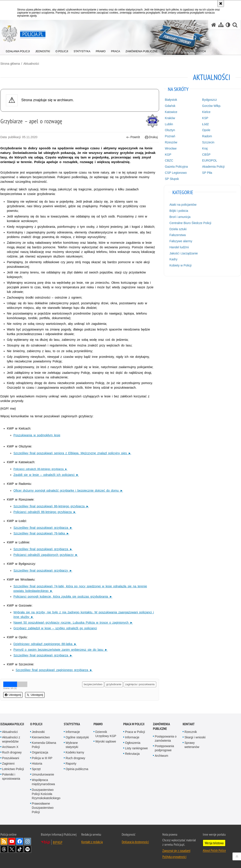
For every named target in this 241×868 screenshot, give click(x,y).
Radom (207, 136)
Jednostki (38, 732)
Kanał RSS (4, 841)
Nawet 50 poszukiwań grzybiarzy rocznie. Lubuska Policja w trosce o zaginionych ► (73, 623)
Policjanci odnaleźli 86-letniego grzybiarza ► (45, 512)
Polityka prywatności (174, 857)
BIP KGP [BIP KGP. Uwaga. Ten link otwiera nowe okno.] (58, 842)
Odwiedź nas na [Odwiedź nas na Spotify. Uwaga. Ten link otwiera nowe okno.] (28, 849)
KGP (168, 155)
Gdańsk (170, 106)
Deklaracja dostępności (135, 842)
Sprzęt (36, 769)
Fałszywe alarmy (181, 241)
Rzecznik (191, 732)
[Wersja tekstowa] (228, 25)
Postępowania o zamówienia (166, 738)
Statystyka (72, 724)
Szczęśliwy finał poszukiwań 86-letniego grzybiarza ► (51, 506)
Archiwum (161, 756)
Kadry (173, 259)
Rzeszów (171, 142)
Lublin (169, 124)
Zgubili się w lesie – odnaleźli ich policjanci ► (46, 475)
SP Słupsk (172, 179)
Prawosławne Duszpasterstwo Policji (43, 808)
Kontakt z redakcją (92, 842)
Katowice (171, 112)
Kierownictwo (41, 737)
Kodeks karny (75, 752)
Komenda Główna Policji (44, 745)
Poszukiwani (11, 758)
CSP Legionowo (176, 173)
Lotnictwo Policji (13, 769)
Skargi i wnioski (195, 737)
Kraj (205, 148)
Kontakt (189, 724)
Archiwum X (10, 747)
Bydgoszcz (210, 100)
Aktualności (31, 64)
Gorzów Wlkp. (212, 106)
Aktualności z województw (11, 739)
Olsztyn (170, 130)
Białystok (171, 100)
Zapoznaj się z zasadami (176, 851)
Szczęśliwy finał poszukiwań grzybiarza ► (43, 528)
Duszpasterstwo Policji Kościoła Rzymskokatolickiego (46, 794)
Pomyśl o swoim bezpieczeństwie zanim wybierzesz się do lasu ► (61, 650)
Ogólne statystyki (77, 737)
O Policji (36, 724)
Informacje (73, 732)
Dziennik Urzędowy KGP (106, 734)
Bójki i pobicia (179, 211)
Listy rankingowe (136, 748)
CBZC (169, 160)
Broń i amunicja (180, 217)
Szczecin (208, 142)
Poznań (170, 136)
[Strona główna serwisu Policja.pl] (214, 25)
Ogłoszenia (133, 743)
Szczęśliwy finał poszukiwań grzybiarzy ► (43, 571)
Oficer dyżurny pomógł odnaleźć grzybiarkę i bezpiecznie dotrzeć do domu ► (68, 491)
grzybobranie (114, 684)
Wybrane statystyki (72, 745)
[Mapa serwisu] (221, 25)
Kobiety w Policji (180, 265)
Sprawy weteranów (192, 745)
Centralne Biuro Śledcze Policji (190, 223)
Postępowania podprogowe (164, 748)
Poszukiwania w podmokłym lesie (37, 435)
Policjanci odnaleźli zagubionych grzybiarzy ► (46, 555)
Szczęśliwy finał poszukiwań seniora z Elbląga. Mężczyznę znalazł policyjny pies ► (72, 453)
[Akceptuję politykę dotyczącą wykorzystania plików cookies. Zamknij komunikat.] (221, 3)
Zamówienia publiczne (161, 726)
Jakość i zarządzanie (184, 253)
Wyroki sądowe (106, 741)
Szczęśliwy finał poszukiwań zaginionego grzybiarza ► (54, 670)
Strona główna (10, 64)
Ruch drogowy (12, 752)
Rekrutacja (132, 754)
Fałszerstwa (178, 235)
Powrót (133, 137)
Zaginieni (8, 764)
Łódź (205, 124)
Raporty (71, 764)
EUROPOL (210, 160)
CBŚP (206, 155)
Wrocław (171, 148)
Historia (37, 764)
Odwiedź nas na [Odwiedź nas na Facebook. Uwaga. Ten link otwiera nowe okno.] (20, 841)
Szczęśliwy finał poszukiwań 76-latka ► (41, 533)
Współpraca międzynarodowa (43, 782)
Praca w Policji (134, 724)
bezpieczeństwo (93, 684)
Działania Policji (12, 724)
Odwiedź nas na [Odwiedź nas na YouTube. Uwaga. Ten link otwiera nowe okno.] (12, 841)
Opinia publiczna (77, 769)
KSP (205, 118)
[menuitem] (18, 50)
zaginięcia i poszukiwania (140, 684)
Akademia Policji (213, 167)
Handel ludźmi (179, 247)
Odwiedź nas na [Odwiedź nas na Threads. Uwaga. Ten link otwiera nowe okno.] (4, 849)
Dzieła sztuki (178, 229)
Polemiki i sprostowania (11, 777)
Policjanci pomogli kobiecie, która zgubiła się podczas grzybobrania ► (63, 597)
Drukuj (151, 137)
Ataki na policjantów (183, 205)
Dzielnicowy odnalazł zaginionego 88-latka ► (45, 644)
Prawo (98, 724)
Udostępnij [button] (13, 695)
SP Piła (207, 173)
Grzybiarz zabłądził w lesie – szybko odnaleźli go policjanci (55, 628)
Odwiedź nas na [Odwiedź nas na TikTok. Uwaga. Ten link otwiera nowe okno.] (20, 849)
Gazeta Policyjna (176, 167)
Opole (206, 130)
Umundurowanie (43, 774)
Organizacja (40, 752)
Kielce (206, 112)
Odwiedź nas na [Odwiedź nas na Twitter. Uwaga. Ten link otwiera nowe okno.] (12, 849)
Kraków (170, 118)
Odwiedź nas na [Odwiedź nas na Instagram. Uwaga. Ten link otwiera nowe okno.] (28, 841)
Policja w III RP (42, 758)
